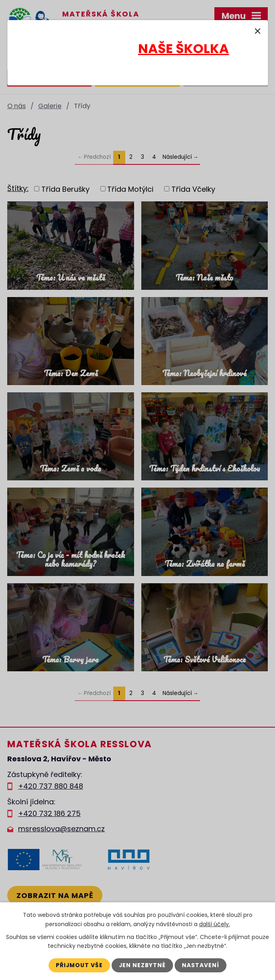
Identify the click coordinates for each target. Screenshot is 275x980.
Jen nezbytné (143, 965)
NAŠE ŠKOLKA (183, 48)
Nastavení (201, 965)
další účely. (215, 924)
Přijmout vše (79, 965)
